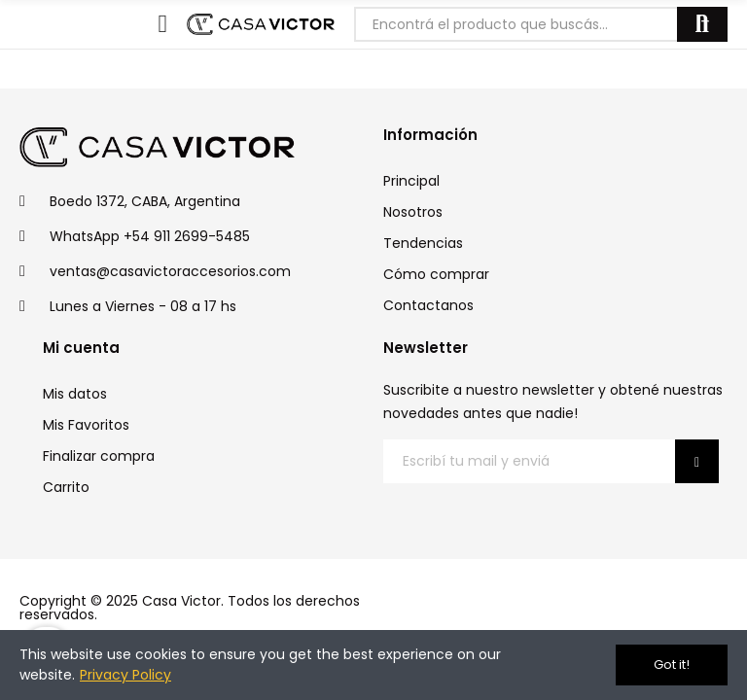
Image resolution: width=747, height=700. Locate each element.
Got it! (672, 665)
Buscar (702, 24)
